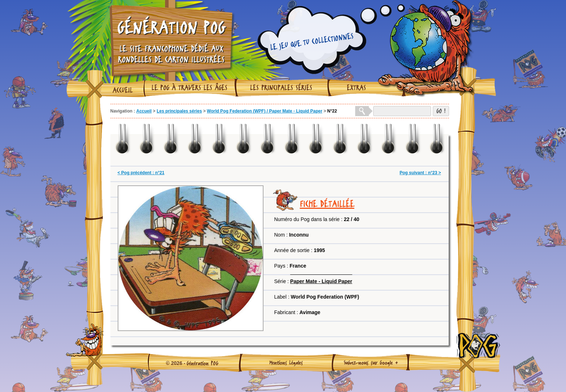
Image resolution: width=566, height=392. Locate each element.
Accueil (123, 90)
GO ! (441, 111)
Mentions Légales (286, 362)
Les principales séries (281, 88)
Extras (356, 88)
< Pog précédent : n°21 (141, 173)
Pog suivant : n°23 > (420, 173)
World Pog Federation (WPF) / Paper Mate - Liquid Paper (265, 111)
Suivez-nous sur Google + (371, 362)
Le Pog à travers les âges (190, 88)
